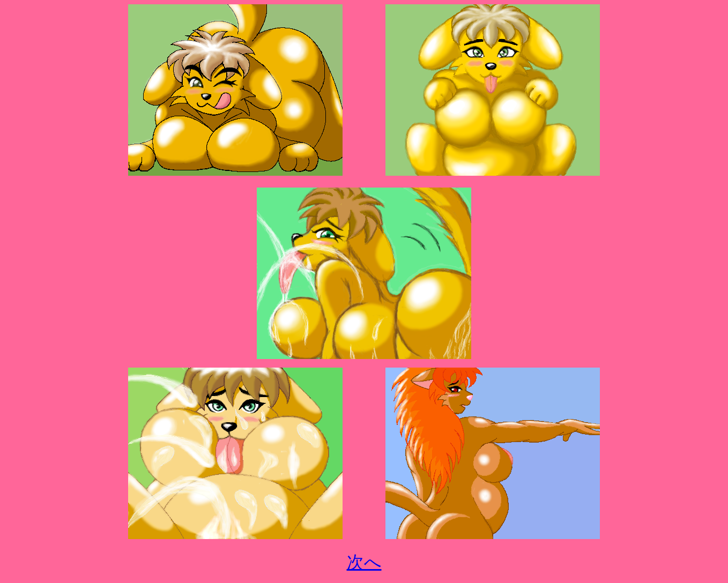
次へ (364, 562)
